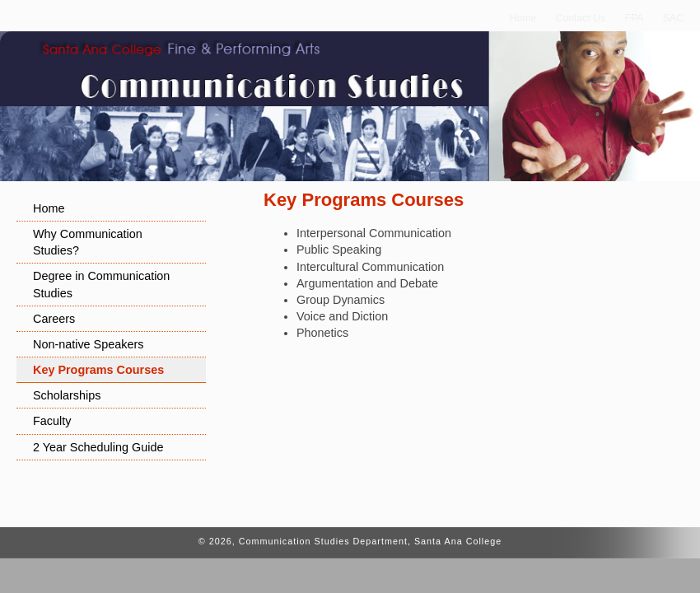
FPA (635, 18)
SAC (673, 18)
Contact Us (581, 18)
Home (523, 18)
